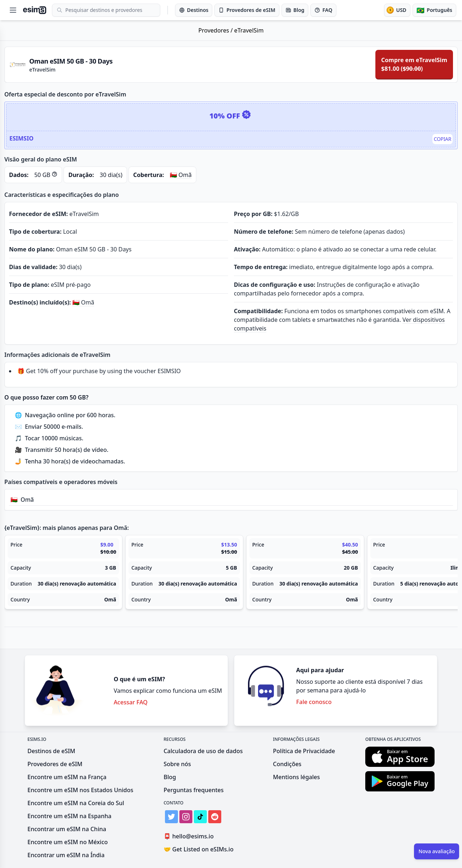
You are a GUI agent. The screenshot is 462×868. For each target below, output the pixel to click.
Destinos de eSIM (51, 751)
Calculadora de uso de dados (203, 751)
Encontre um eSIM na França (67, 777)
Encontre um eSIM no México (68, 842)
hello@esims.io (190, 836)
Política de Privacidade (304, 751)
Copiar (443, 139)
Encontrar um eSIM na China (67, 829)
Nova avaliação (437, 851)
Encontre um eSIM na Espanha (69, 816)
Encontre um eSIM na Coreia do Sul (76, 803)
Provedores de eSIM (55, 764)
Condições (287, 764)
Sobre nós (177, 764)
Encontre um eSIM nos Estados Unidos (80, 790)
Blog (170, 777)
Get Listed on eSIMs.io (199, 849)
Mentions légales (296, 777)
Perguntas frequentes (193, 790)
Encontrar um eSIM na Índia (66, 855)
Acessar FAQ (131, 702)
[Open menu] (13, 10)
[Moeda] (397, 10)
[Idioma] (434, 10)
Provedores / (216, 30)
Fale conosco (314, 702)
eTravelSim (249, 30)
